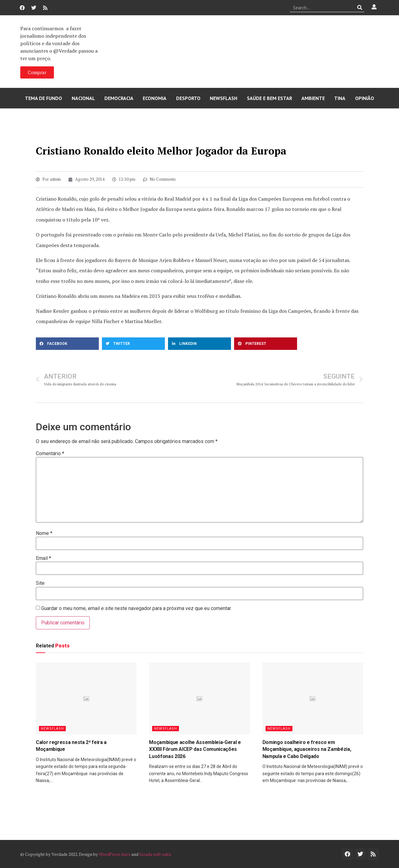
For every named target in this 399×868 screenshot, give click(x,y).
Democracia (119, 98)
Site (40, 583)
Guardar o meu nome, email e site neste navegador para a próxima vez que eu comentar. (136, 608)
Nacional (83, 98)
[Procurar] (360, 7)
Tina (340, 98)
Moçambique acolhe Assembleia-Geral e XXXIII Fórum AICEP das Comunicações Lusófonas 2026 (195, 749)
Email (43, 558)
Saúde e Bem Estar (269, 98)
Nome (44, 533)
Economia (155, 98)
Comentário (50, 454)
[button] (67, 344)
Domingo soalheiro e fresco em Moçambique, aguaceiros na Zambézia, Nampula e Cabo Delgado (307, 749)
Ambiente (313, 98)
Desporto (188, 98)
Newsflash (224, 98)
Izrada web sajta (155, 854)
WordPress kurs (115, 854)
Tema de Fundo (43, 98)
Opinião (365, 98)
